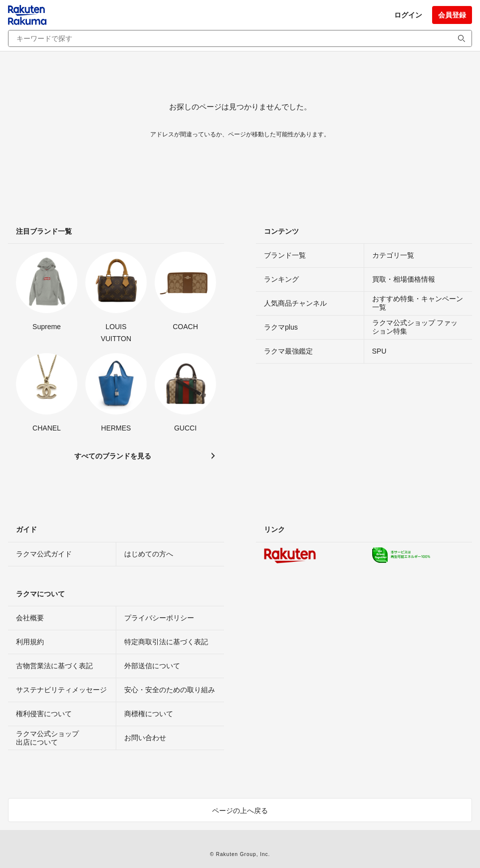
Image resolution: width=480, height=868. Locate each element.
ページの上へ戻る (240, 811)
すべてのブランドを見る (113, 456)
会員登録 (452, 15)
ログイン (408, 15)
